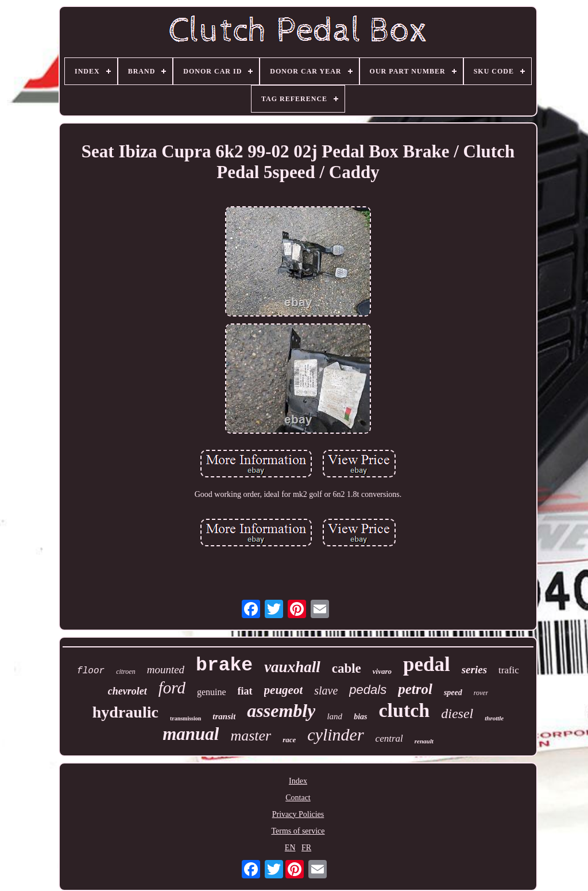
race (289, 740)
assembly (281, 711)
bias (360, 717)
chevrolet (127, 691)
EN (290, 848)
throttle (494, 718)
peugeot (284, 690)
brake (224, 666)
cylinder (335, 734)
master (251, 736)
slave (326, 691)
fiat (245, 691)
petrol (415, 689)
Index (298, 781)
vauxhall (292, 667)
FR (306, 848)
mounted (166, 670)
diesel (457, 713)
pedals (368, 690)
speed (453, 693)
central (389, 738)
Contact (298, 798)
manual (191, 734)
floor (91, 671)
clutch (404, 710)
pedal (427, 664)
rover (481, 693)
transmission (185, 718)
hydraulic (125, 712)
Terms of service (298, 831)
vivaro (382, 671)
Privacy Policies (298, 814)
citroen (126, 672)
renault (424, 741)
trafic (509, 670)
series (474, 670)
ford (172, 688)
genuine (212, 692)
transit (224, 716)
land (334, 716)
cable (347, 668)
